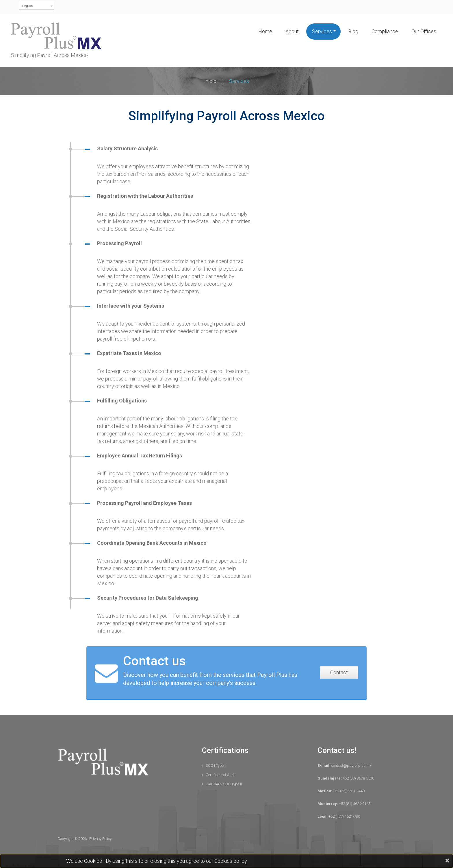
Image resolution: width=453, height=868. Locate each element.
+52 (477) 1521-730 (344, 816)
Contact (339, 672)
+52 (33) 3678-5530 (358, 778)
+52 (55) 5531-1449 (348, 791)
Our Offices (424, 31)
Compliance (385, 31)
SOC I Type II (216, 765)
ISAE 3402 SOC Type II (224, 784)
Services (322, 31)
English (27, 6)
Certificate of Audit (221, 775)
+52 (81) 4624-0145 (354, 804)
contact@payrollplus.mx (351, 765)
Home (265, 31)
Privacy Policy (100, 839)
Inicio (210, 81)
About (292, 31)
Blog (353, 31)
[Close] (447, 860)
